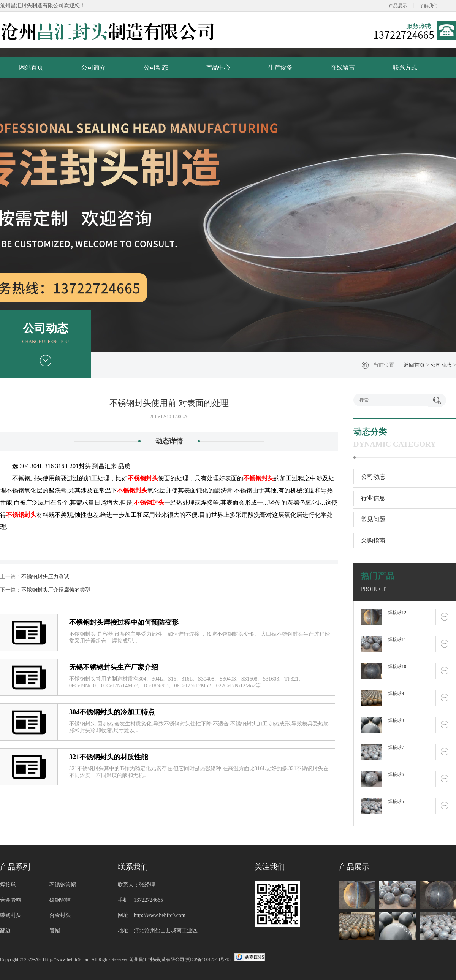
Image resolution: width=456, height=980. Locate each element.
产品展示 (398, 6)
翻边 (5, 930)
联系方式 (405, 67)
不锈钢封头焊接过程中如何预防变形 (124, 622)
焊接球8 (396, 720)
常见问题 (373, 519)
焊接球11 (397, 640)
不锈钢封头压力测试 (45, 577)
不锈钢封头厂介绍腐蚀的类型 (56, 590)
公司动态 (156, 67)
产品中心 (218, 67)
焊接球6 (396, 774)
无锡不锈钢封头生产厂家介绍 (114, 667)
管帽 (55, 930)
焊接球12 (397, 613)
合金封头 (60, 915)
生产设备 (280, 67)
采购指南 (373, 541)
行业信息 (373, 498)
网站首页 (31, 67)
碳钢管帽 (60, 900)
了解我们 (429, 6)
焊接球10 (397, 667)
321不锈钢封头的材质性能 (108, 757)
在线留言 (343, 67)
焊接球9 (396, 693)
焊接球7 (396, 747)
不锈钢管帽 (63, 885)
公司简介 (93, 67)
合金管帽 (11, 900)
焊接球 (8, 885)
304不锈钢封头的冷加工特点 (112, 712)
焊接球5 (396, 801)
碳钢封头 (11, 915)
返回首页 (414, 365)
